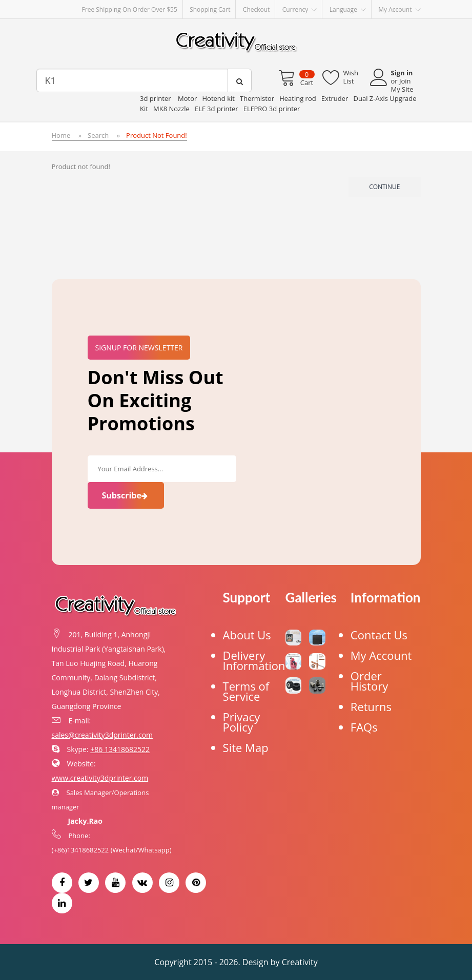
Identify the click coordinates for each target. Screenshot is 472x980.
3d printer (156, 98)
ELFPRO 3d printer (272, 109)
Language (348, 10)
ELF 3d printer (217, 109)
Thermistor (257, 98)
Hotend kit (218, 98)
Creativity (300, 962)
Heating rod (298, 98)
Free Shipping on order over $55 (130, 9)
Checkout (256, 9)
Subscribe (126, 495)
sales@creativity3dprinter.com (102, 735)
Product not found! (157, 135)
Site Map (246, 747)
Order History (369, 681)
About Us (247, 635)
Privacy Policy (242, 722)
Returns (371, 706)
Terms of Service (246, 691)
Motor (187, 98)
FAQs (364, 727)
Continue (384, 187)
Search (98, 135)
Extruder (335, 98)
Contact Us (379, 635)
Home (61, 135)
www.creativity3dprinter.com (100, 778)
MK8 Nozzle (171, 109)
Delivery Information (254, 660)
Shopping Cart (210, 9)
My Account (381, 655)
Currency (300, 10)
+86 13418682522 (120, 749)
